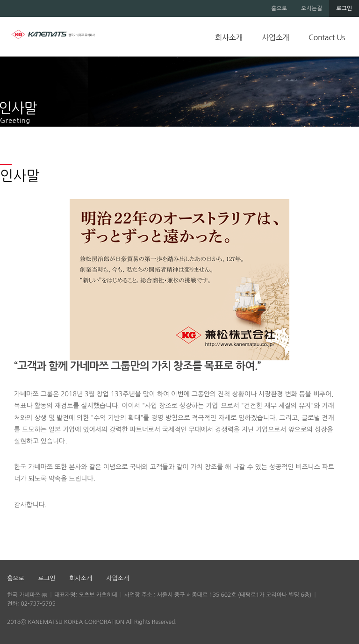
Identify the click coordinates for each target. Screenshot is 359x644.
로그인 (344, 8)
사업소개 (276, 37)
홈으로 (279, 8)
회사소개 (229, 37)
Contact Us (327, 37)
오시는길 (312, 8)
